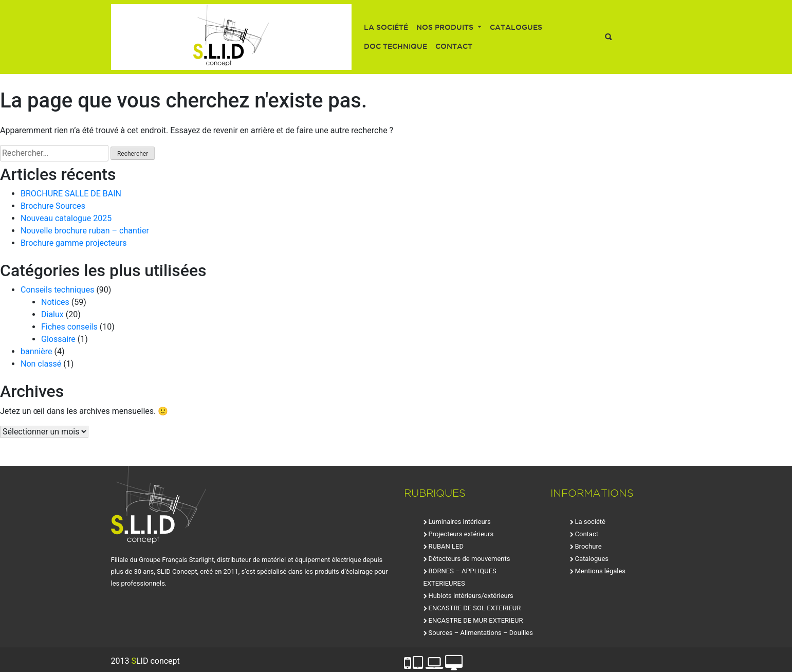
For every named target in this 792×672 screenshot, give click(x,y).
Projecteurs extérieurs (461, 534)
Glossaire (58, 339)
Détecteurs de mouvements (469, 559)
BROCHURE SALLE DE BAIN (71, 194)
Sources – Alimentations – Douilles (481, 633)
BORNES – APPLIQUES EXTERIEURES (460, 577)
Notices (55, 302)
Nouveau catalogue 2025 (66, 218)
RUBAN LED (446, 546)
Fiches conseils (69, 327)
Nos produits (446, 27)
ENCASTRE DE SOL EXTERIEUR (475, 608)
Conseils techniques (57, 290)
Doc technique (395, 46)
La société (386, 27)
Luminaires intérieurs (460, 522)
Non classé (41, 364)
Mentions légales (601, 571)
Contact (454, 46)
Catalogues (516, 27)
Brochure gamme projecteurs (74, 243)
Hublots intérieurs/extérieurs (471, 596)
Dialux (52, 314)
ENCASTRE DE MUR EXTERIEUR (476, 620)
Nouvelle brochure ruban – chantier (85, 231)
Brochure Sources (53, 206)
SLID (232, 37)
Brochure (588, 546)
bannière (36, 351)
